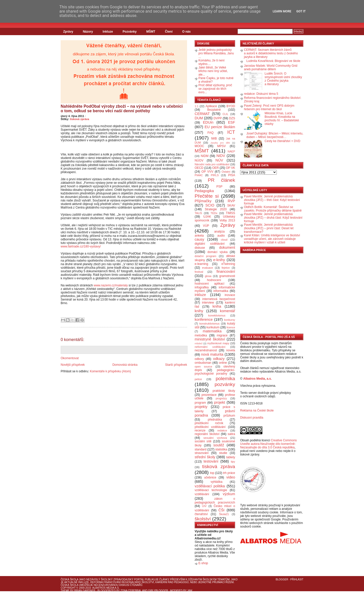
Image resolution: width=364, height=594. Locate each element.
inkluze (200, 295)
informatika (221, 291)
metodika (201, 335)
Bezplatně (214, 110)
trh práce (229, 473)
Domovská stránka (125, 365)
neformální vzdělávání (210, 347)
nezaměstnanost (206, 350)
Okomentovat (70, 358)
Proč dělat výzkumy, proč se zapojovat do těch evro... (215, 89)
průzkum (229, 416)
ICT (231, 132)
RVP (231, 201)
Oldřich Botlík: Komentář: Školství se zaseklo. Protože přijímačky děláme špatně (273, 209)
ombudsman (203, 363)
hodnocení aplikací (210, 284)
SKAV (231, 205)
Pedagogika (204, 191)
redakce (222, 430)
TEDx (214, 213)
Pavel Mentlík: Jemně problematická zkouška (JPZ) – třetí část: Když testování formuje (272, 200)
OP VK (230, 168)
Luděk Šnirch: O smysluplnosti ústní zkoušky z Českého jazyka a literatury (283, 79)
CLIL (225, 114)
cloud (224, 240)
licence (231, 327)
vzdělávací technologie (211, 490)
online (223, 363)
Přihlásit (297, 579)
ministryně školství (210, 339)
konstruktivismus (210, 324)
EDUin (208, 122)
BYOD (231, 106)
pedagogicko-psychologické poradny (215, 372)
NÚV (219, 160)
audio (221, 236)
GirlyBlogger (158, 591)
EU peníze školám (220, 127)
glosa (208, 276)
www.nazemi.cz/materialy (111, 285)
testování (211, 461)
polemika (225, 379)
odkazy (219, 359)
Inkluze (108, 32)
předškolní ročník (209, 423)
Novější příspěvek (73, 365)
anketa (199, 236)
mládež (199, 343)
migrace (222, 335)
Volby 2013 (227, 220)
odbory (199, 359)
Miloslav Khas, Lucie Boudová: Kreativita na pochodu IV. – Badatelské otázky (282, 119)
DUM (199, 118)
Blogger (282, 579)
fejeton (226, 268)
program (200, 403)
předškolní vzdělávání (210, 427)
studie (223, 453)
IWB (214, 139)
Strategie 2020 (216, 209)
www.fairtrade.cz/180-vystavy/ (81, 246)
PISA (232, 175)
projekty (201, 407)
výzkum (229, 494)
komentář (227, 311)
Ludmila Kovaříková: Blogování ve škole (273, 61)
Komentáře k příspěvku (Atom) (110, 371)
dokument (227, 247)
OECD (199, 168)
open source (203, 367)
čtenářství (201, 514)
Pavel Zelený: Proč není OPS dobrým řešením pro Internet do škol (269, 107)
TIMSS (230, 213)
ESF (232, 122)
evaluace (207, 268)
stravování (202, 453)
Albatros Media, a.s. (257, 379)
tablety (231, 457)
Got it (301, 11)
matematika (212, 331)
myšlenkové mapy (218, 343)
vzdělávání (202, 494)
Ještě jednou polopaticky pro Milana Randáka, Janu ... (216, 53)
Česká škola (69, 579)
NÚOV (199, 161)
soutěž (219, 445)
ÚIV (204, 506)
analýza (219, 232)
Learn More (282, 11)
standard (201, 449)
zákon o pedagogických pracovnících (215, 501)
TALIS (198, 213)
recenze (200, 430)
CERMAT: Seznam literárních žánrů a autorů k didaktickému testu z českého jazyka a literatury (271, 53)
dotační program (206, 256)
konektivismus (217, 315)
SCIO (210, 205)
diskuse (200, 248)
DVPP (218, 118)
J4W (190, 591)
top (212, 473)
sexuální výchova (215, 438)
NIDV (221, 156)
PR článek (221, 180)
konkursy (230, 320)
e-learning (201, 264)
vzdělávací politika (210, 486)
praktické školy (224, 391)
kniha (217, 306)
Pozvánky (130, 32)
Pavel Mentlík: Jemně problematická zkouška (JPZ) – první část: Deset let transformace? (269, 228)
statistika (221, 449)
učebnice (210, 477)
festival (199, 272)
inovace (230, 295)
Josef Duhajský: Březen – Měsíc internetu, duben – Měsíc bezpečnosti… (275, 135)
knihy (199, 311)
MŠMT (151, 32)
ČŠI (221, 510)
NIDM (205, 156)
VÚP (206, 226)
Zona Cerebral (131, 591)
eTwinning (228, 264)
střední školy (205, 457)
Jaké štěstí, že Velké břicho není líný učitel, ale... (213, 71)
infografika (202, 287)
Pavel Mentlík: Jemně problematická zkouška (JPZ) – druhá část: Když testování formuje (273, 218)
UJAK (207, 217)
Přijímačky (203, 201)
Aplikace (211, 106)
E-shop (203, 563)
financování (226, 271)
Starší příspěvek (176, 365)
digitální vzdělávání (210, 244)
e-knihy (219, 260)
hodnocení (214, 280)
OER (215, 168)
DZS (232, 118)
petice (198, 379)
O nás (186, 32)
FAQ (211, 133)
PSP (219, 187)
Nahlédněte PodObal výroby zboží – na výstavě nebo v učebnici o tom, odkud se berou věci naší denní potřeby (122, 109)
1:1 (197, 106)
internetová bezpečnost (219, 299)
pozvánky (225, 384)
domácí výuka (218, 252)
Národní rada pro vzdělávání (212, 164)
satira (231, 434)
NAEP (231, 151)
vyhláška (217, 482)
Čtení (169, 32)
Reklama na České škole (257, 410)
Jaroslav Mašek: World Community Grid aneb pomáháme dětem (271, 67)
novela (231, 350)
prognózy (221, 398)
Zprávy (68, 32)
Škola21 (224, 514)
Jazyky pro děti (220, 143)
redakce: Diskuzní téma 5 (261, 94)
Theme (65, 591)
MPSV (221, 146)
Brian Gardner (85, 591)
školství (203, 519)
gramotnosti (227, 276)
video (231, 477)
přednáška (215, 420)
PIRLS (215, 175)
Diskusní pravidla (252, 418)
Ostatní (226, 172)
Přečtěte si (207, 196)
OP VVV (207, 172)
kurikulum (213, 327)
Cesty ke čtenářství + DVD (282, 141)
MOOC (199, 146)
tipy (233, 462)
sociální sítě (203, 441)
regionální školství (207, 434)
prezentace (209, 395)
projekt (220, 402)
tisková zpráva (80, 119)
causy (199, 239)
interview (208, 303)
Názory (88, 32)
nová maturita (212, 354)
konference (204, 319)
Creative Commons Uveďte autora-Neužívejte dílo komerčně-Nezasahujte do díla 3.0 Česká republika (268, 444)
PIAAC (199, 175)
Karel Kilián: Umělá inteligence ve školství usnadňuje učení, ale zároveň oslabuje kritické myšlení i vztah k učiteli (272, 239)
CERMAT (202, 114)
